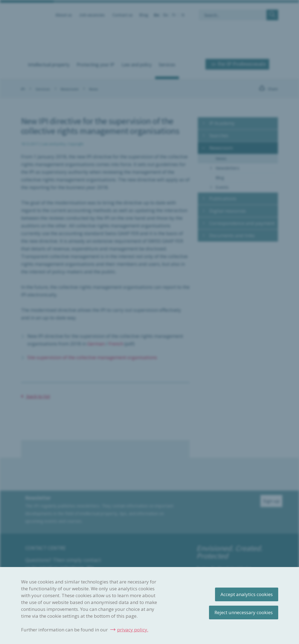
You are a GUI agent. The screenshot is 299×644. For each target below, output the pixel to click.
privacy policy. (133, 630)
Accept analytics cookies (247, 594)
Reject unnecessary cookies (244, 612)
